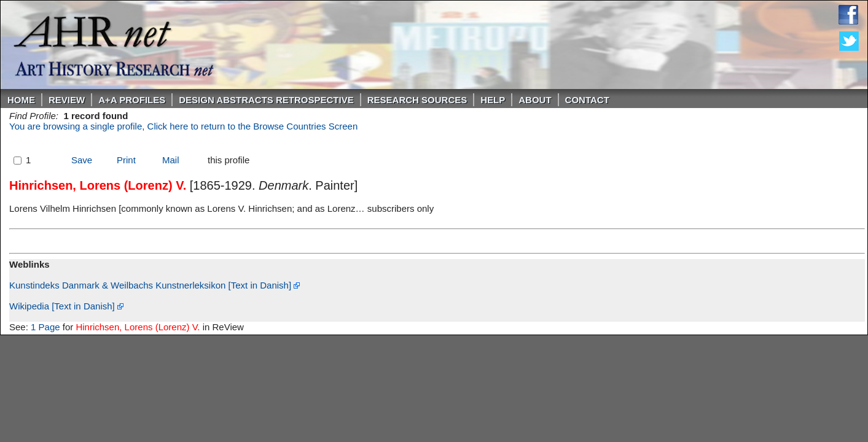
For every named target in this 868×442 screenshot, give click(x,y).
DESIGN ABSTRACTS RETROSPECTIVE (266, 100)
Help (493, 100)
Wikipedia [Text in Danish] (66, 306)
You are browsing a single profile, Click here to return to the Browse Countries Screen (183, 126)
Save (82, 160)
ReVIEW (67, 100)
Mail (171, 160)
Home (21, 100)
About (535, 100)
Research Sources (417, 100)
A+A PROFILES (132, 100)
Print (126, 160)
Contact (587, 100)
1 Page (45, 327)
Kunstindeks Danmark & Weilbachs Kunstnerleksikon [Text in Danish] (154, 285)
